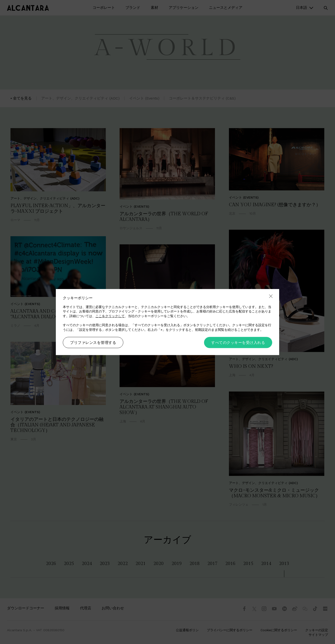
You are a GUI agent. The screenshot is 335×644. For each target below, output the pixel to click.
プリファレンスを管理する (93, 343)
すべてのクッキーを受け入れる (238, 343)
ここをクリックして (110, 316)
